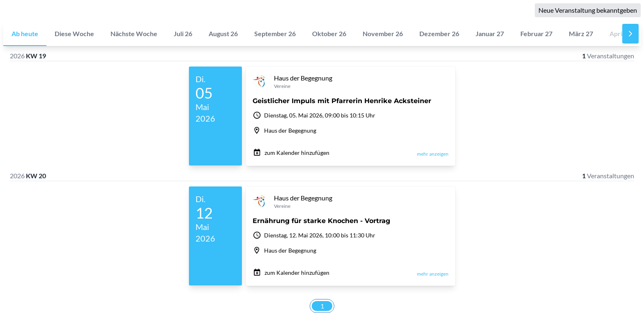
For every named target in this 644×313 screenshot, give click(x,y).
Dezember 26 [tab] (439, 33)
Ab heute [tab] (25, 33)
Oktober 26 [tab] (329, 33)
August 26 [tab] (223, 33)
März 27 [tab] (581, 33)
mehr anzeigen (433, 154)
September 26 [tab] (275, 33)
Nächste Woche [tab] (134, 33)
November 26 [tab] (383, 33)
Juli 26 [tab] (183, 33)
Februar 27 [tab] (536, 33)
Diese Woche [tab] (74, 33)
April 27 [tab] (621, 33)
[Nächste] (630, 34)
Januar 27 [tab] (490, 33)
